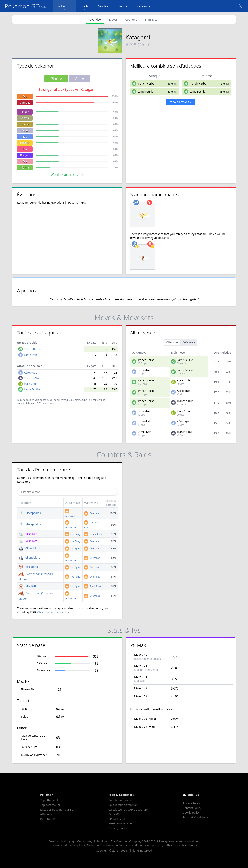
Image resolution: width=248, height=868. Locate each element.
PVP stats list (48, 819)
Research (143, 6)
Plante (25, 168)
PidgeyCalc (115, 814)
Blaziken (27, 586)
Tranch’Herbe (146, 84)
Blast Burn (92, 586)
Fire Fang (73, 534)
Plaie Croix (31, 384)
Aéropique (31, 372)
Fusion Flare (93, 534)
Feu (25, 96)
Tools (85, 8)
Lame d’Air (31, 355)
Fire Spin (72, 549)
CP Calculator (117, 819)
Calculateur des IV (120, 800)
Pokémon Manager (121, 823)
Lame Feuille (146, 91)
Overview (95, 19)
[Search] (223, 6)
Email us (193, 795)
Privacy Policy (191, 803)
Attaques (46, 814)
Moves (113, 19)
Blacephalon (30, 513)
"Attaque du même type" (75, 400)
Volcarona (28, 567)
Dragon (25, 155)
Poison (25, 112)
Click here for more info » (53, 612)
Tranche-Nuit (32, 378)
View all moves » (181, 102)
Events (122, 6)
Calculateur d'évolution (123, 805)
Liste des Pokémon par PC (57, 809)
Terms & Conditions (195, 817)
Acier (25, 130)
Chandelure (29, 548)
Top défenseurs (50, 805)
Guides (103, 6)
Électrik (25, 143)
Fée (25, 161)
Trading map (117, 828)
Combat (25, 102)
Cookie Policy (191, 813)
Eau (25, 137)
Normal (25, 118)
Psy (25, 149)
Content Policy (192, 808)
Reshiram (28, 534)
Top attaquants (50, 800)
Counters (131, 19)
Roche (25, 124)
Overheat (92, 513)
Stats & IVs (152, 19)
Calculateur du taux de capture (128, 809)
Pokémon (64, 8)
